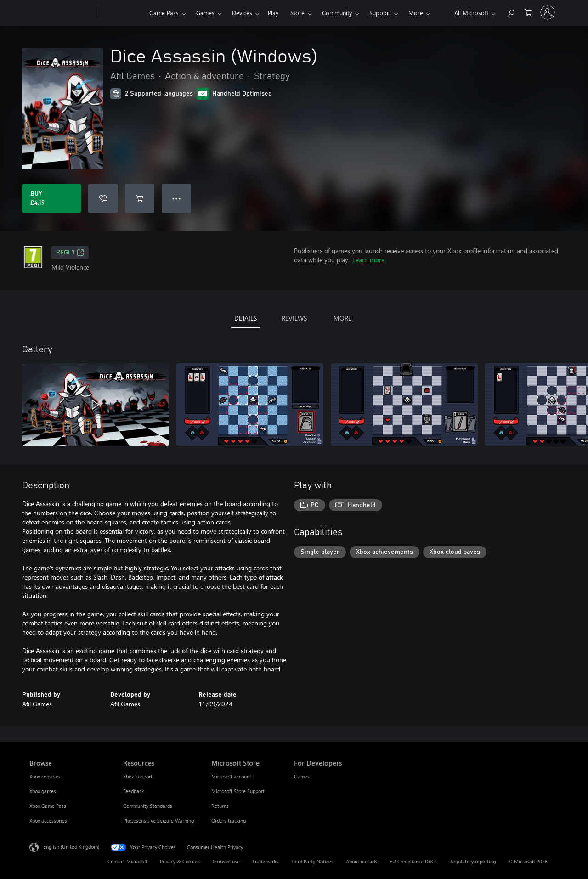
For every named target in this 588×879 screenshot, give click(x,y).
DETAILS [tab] (246, 318)
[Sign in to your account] (548, 12)
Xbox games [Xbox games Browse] (43, 791)
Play (273, 13)
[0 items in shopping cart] (528, 12)
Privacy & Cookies (180, 861)
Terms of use (226, 861)
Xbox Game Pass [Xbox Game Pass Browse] (48, 806)
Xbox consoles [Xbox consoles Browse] (45, 776)
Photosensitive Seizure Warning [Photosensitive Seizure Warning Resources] (158, 820)
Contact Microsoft (127, 861)
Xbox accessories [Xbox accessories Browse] (48, 820)
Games (205, 13)
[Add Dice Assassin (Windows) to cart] (140, 198)
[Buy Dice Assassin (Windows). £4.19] (51, 198)
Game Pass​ (164, 13)
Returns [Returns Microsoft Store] (220, 806)
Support (380, 13)
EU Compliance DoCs (413, 861)
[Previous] (538, 349)
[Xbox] (122, 13)
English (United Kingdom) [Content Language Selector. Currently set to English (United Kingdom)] (71, 847)
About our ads (362, 861)
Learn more (368, 260)
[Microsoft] (61, 13)
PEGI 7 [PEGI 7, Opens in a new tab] (70, 253)
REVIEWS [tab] (294, 318)
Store (297, 13)
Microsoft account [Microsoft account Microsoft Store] (231, 776)
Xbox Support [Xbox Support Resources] (138, 776)
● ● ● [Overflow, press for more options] (177, 198)
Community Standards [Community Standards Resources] (148, 806)
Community (337, 13)
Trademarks (265, 861)
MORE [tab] (342, 318)
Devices (242, 13)
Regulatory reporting (472, 861)
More (416, 13)
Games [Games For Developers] (302, 776)
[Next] (557, 349)
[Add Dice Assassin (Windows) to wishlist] (103, 198)
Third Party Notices (312, 861)
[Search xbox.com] (510, 12)
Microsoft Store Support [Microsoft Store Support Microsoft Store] (238, 791)
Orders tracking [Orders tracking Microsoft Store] (229, 820)
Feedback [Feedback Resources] (133, 791)
